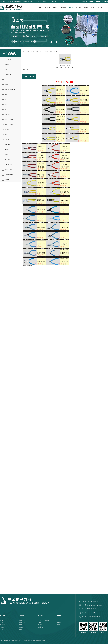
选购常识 (59, 625)
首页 (40, 8)
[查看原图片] (63, 65)
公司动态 (59, 620)
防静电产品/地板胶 (10, 90)
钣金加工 (7, 69)
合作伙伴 (2, 629)
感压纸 (6, 155)
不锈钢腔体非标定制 (10, 175)
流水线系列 (56, 8)
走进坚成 (93, 8)
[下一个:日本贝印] (70, 67)
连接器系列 (8, 84)
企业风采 (2, 623)
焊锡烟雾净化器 (9, 125)
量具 (6, 110)
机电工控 (7, 160)
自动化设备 (47, 8)
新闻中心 (86, 8)
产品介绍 (79, 8)
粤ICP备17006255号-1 (36, 641)
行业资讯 (59, 623)
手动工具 (7, 100)
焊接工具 (7, 95)
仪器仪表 (7, 115)
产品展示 (37, 51)
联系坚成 (101, 8)
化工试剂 (7, 135)
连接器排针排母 (9, 165)
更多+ (20, 629)
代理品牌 (64, 8)
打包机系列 (8, 150)
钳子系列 (51, 51)
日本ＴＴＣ (59, 51)
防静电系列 (41, 627)
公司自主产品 (8, 180)
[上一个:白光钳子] (61, 67)
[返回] (69, 65)
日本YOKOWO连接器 (43, 620)
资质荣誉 (2, 625)
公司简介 (2, 620)
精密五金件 (8, 74)
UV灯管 (7, 140)
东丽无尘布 (41, 623)
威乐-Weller (8, 145)
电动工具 (7, 79)
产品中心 (71, 8)
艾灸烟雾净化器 (9, 120)
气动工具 (7, 105)
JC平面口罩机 (8, 170)
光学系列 (7, 130)
